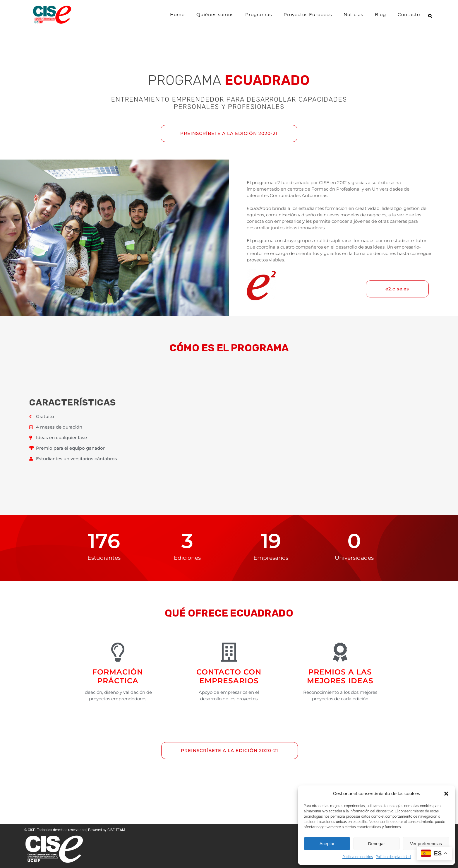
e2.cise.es (397, 289)
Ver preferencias (426, 844)
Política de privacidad (393, 857)
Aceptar (327, 844)
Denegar (377, 844)
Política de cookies (358, 857)
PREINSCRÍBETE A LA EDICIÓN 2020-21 (229, 133)
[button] (446, 794)
